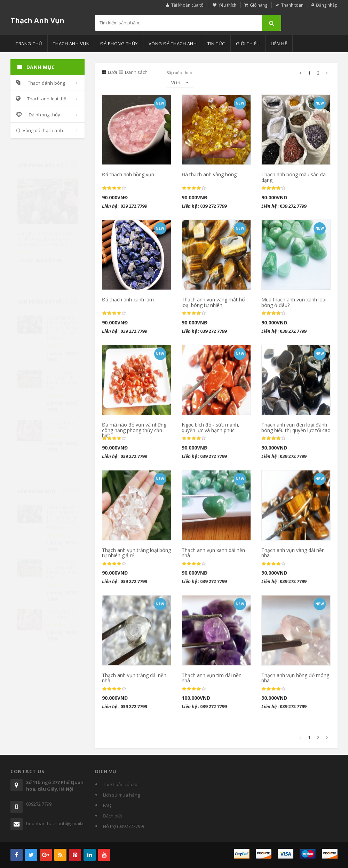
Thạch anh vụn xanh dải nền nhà (213, 556)
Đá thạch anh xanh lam (128, 300)
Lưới (109, 72)
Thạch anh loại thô (41, 99)
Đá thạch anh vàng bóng (209, 175)
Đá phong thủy (119, 44)
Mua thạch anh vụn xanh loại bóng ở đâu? (294, 302)
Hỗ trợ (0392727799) (123, 826)
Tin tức (216, 44)
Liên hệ (279, 44)
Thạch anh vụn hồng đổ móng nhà (295, 681)
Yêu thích (227, 5)
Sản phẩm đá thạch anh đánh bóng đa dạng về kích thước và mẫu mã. (44, 232)
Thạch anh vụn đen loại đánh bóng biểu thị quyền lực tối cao (296, 431)
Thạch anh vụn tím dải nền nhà (212, 681)
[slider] (30, 246)
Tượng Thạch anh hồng (61, 422)
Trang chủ (29, 44)
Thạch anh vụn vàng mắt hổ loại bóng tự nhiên (213, 302)
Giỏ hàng (259, 5)
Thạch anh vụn (71, 44)
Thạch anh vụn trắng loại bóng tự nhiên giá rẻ (136, 556)
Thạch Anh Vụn (37, 20)
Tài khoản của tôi (188, 5)
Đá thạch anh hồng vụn (128, 175)
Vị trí (180, 83)
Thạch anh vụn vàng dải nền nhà (293, 556)
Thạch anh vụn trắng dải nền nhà (134, 681)
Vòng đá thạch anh (173, 44)
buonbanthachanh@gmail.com (55, 823)
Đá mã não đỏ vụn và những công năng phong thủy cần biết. (134, 434)
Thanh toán (292, 5)
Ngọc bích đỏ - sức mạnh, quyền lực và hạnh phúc (211, 431)
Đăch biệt (113, 816)
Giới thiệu (248, 44)
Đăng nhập (327, 5)
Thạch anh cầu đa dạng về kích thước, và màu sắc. (63, 377)
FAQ (107, 805)
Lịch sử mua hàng (121, 795)
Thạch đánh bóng (41, 83)
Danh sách (133, 72)
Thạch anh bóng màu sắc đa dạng (294, 177)
